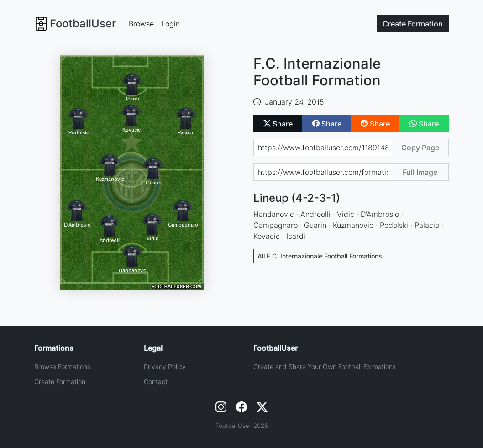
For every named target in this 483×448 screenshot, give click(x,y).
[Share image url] (323, 172)
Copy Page (420, 148)
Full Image (420, 172)
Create (413, 24)
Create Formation (60, 382)
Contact (156, 382)
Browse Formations (62, 366)
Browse (141, 24)
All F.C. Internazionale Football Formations (320, 256)
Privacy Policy (165, 366)
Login (171, 24)
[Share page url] (323, 148)
